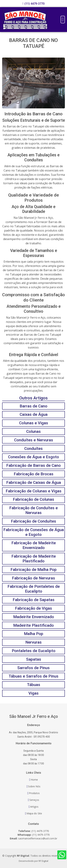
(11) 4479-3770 (34, 4)
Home (34, 780)
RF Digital (43, 861)
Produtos (34, 793)
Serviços (34, 800)
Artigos (34, 807)
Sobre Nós (34, 786)
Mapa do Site (34, 813)
